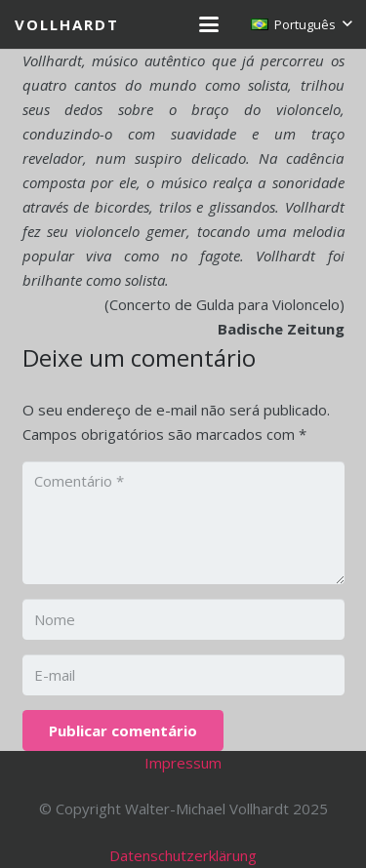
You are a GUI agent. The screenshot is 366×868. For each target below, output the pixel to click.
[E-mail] (183, 675)
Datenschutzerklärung (183, 855)
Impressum (183, 763)
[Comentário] (183, 523)
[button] (209, 24)
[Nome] (183, 619)
